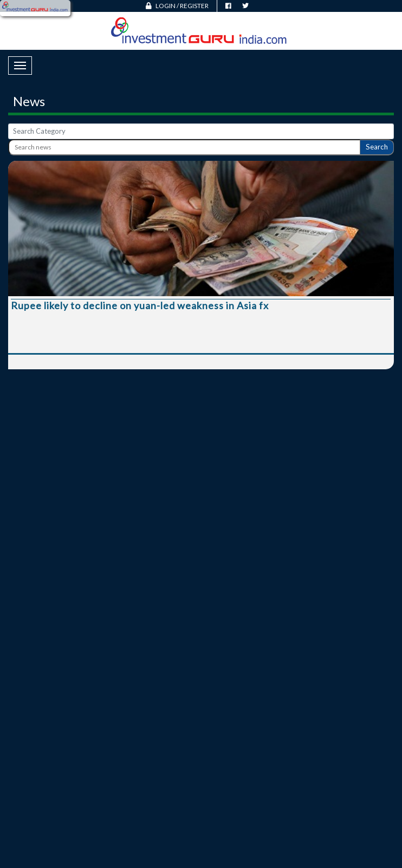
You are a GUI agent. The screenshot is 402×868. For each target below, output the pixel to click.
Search (377, 147)
